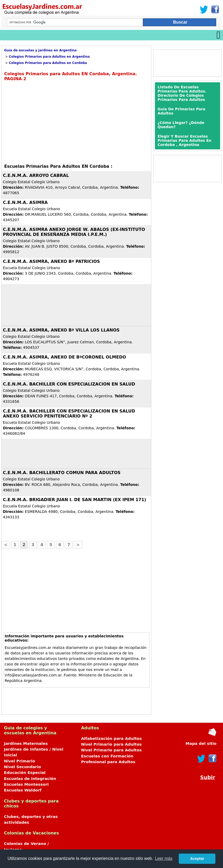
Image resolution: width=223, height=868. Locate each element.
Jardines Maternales (26, 744)
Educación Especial (25, 773)
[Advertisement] (48, 122)
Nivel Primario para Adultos (111, 744)
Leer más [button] (164, 858)
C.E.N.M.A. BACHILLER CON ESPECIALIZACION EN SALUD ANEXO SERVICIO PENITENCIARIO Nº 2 (69, 414)
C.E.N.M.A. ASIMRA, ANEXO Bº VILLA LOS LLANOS (61, 330)
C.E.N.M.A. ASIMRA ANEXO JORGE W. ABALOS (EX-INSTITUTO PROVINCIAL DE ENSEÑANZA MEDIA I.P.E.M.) (74, 232)
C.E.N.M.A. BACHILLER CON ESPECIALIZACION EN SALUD (69, 384)
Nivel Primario (19, 761)
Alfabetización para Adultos (111, 739)
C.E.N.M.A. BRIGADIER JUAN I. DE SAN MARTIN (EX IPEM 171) (74, 500)
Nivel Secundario (23, 767)
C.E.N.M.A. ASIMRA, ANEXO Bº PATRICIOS (51, 261)
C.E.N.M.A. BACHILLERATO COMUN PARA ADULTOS (62, 473)
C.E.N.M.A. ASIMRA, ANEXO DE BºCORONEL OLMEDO (65, 357)
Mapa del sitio (201, 744)
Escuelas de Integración (30, 779)
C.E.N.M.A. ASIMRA (25, 202)
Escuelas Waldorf (23, 790)
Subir (208, 777)
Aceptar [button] (197, 859)
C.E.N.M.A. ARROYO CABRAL (36, 175)
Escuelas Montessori (26, 784)
